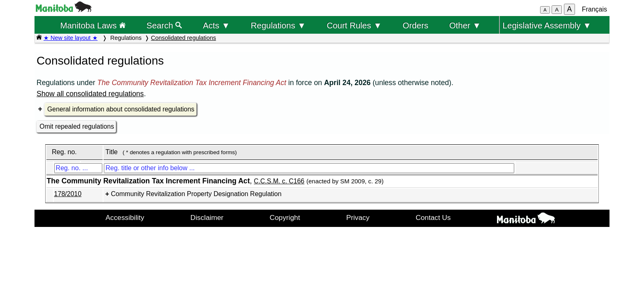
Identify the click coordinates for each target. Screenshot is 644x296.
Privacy (358, 217)
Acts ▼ (216, 25)
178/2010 (68, 194)
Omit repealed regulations (77, 126)
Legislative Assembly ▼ (547, 25)
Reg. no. (64, 152)
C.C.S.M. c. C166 (279, 181)
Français (595, 9)
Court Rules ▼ (354, 25)
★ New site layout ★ (71, 38)
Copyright (285, 217)
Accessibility (125, 217)
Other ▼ (465, 25)
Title (112, 152)
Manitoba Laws (93, 25)
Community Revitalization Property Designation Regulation (196, 194)
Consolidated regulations (184, 38)
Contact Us (433, 217)
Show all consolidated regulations (90, 94)
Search (164, 25)
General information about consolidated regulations (121, 109)
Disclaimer (207, 217)
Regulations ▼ (278, 25)
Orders (415, 25)
